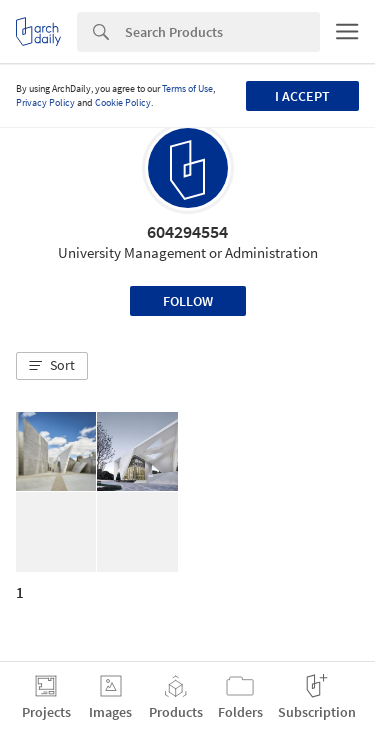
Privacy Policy (45, 102)
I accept (302, 96)
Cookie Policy (123, 102)
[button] (52, 366)
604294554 (187, 231)
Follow (188, 301)
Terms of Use (187, 88)
